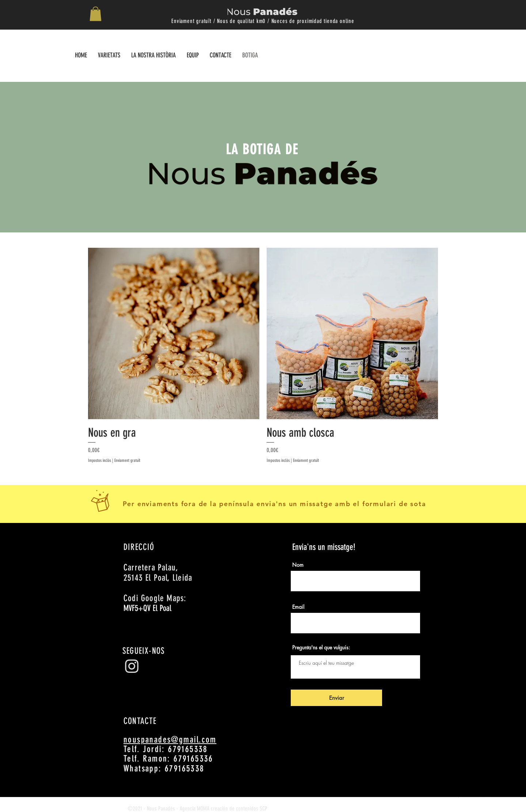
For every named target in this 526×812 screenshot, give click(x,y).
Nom (298, 565)
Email (298, 607)
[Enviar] (336, 698)
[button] (96, 14)
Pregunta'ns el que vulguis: (321, 648)
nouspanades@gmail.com (170, 740)
